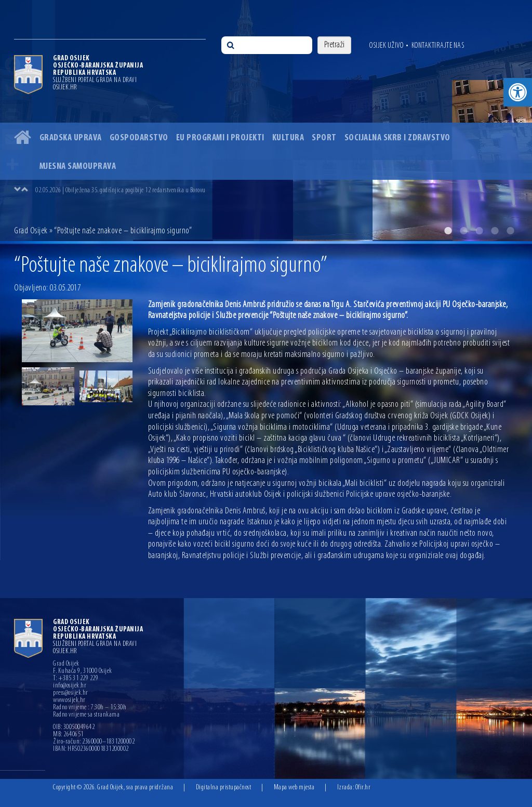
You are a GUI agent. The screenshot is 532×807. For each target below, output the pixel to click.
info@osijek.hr (70, 686)
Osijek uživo (386, 46)
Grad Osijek (31, 231)
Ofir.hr (363, 788)
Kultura (288, 138)
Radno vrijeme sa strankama (86, 715)
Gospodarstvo (139, 138)
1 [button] (448, 231)
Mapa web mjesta (294, 788)
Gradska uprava (71, 138)
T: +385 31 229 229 (76, 679)
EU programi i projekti (220, 138)
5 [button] (510, 231)
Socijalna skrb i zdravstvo (397, 138)
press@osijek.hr (71, 693)
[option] (266, 121)
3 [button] (479, 231)
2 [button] (463, 231)
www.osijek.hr (69, 700)
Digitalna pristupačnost (224, 788)
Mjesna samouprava (78, 167)
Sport (324, 138)
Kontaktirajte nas (438, 46)
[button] (518, 92)
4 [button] (495, 231)
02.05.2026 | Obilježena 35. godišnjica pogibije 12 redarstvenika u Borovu (121, 190)
